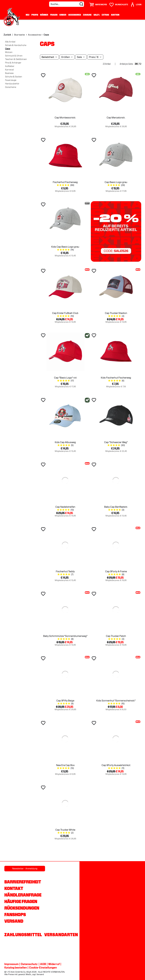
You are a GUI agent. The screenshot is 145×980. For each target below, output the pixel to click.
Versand (14, 921)
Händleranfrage (23, 895)
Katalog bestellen (16, 967)
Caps (8, 49)
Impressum (11, 964)
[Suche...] (67, 4)
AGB (43, 964)
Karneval (9, 70)
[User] (136, 3)
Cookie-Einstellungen (43, 967)
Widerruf (54, 964)
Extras (105, 15)
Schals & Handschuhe (16, 45)
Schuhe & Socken (14, 77)
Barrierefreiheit (23, 882)
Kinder (63, 15)
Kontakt (14, 888)
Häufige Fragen (21, 901)
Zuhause (87, 15)
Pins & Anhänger (13, 63)
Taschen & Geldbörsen (16, 59)
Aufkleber (10, 66)
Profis (35, 15)
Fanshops (15, 915)
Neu (28, 15)
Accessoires (75, 15)
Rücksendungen (22, 908)
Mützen (9, 52)
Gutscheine (11, 87)
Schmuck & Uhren (14, 56)
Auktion (115, 15)
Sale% (97, 15)
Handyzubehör (12, 84)
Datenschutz (29, 964)
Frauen (54, 15)
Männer (44, 15)
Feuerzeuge (11, 80)
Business (9, 73)
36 (136, 64)
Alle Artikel (10, 42)
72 (140, 64)
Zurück (7, 35)
